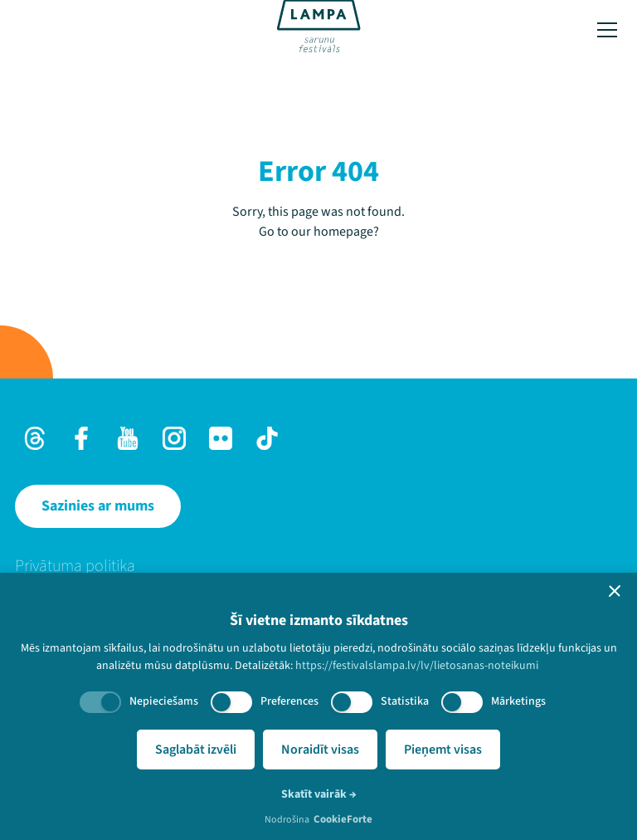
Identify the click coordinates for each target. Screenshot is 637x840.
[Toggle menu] (607, 30)
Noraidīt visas (320, 750)
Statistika (405, 701)
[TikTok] (267, 438)
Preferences (289, 701)
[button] (615, 591)
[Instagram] (174, 438)
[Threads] (35, 438)
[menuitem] (318, 566)
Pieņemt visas (443, 750)
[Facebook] (81, 438)
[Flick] (221, 438)
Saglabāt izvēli (196, 750)
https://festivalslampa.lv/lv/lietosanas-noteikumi (417, 666)
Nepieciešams (164, 701)
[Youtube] (128, 438)
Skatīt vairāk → (319, 794)
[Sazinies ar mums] (98, 506)
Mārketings (518, 701)
